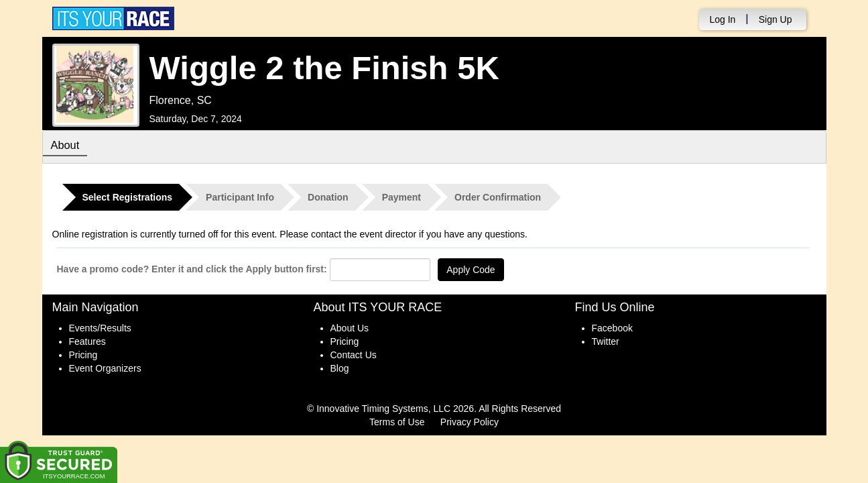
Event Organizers (105, 368)
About (68, 146)
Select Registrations (128, 197)
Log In (722, 19)
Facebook (612, 328)
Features (87, 341)
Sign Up (776, 19)
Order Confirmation (498, 197)
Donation (328, 197)
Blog (340, 368)
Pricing (83, 355)
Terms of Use (397, 422)
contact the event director (364, 234)
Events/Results (100, 328)
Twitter (606, 341)
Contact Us (354, 355)
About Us (350, 328)
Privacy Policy (470, 422)
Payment (401, 197)
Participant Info (240, 197)
